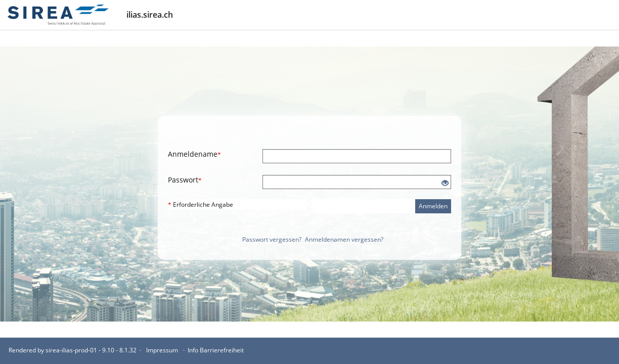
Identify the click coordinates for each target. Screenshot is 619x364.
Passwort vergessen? (272, 239)
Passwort (185, 180)
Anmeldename (194, 154)
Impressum (162, 350)
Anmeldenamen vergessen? (344, 239)
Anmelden (433, 206)
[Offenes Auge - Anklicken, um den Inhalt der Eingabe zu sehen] (445, 183)
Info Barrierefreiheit (216, 350)
